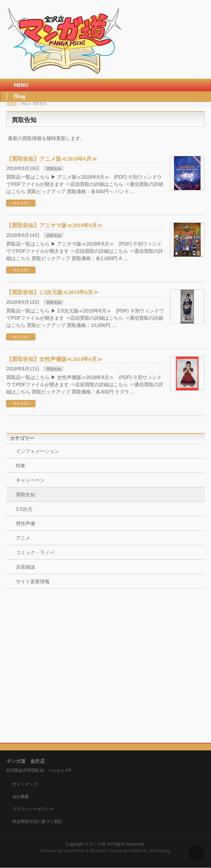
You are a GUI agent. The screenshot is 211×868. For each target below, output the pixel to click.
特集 (21, 466)
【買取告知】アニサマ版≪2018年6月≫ (54, 225)
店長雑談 (25, 567)
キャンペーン (30, 480)
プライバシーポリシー (33, 809)
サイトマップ (25, 784)
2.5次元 (24, 509)
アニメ (23, 538)
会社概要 (21, 797)
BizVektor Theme (106, 851)
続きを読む (22, 203)
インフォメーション (38, 451)
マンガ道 (97, 844)
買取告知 (54, 169)
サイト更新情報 (33, 581)
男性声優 (25, 523)
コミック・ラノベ (35, 552)
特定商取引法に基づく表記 (37, 821)
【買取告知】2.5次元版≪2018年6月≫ (52, 292)
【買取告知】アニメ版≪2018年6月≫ (52, 159)
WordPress (74, 851)
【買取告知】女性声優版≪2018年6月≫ (54, 359)
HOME (11, 104)
